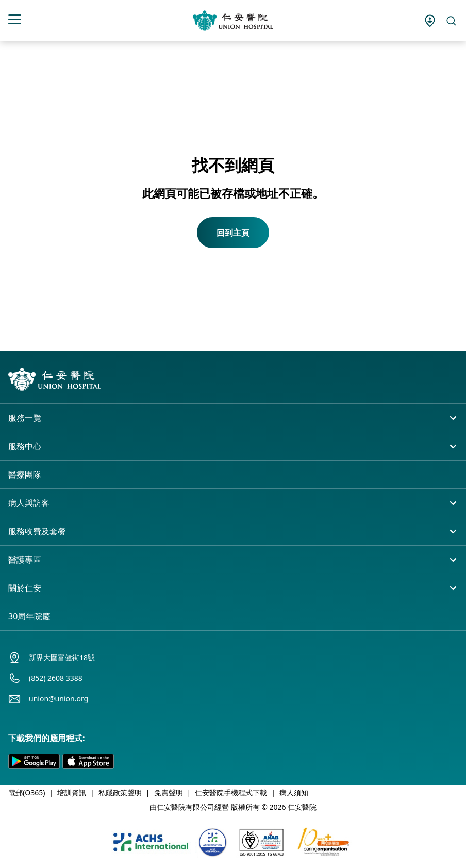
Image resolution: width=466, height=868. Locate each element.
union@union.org (59, 699)
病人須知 (294, 792)
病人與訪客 (29, 503)
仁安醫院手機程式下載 (231, 792)
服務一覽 (25, 418)
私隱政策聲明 (120, 792)
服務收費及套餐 (37, 531)
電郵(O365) (27, 792)
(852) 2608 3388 (56, 678)
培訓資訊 (72, 792)
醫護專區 (25, 560)
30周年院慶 (29, 616)
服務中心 (25, 446)
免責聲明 (169, 792)
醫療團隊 (25, 474)
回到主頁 (233, 233)
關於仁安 (25, 588)
